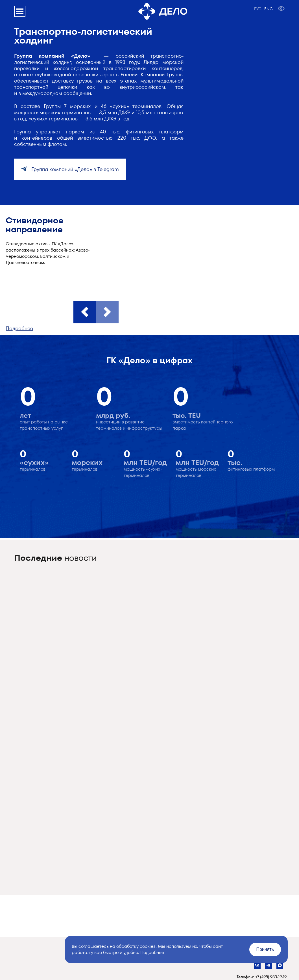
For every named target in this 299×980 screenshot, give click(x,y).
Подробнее (19, 328)
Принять (265, 949)
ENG (269, 9)
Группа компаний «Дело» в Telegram (74, 169)
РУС (258, 9)
